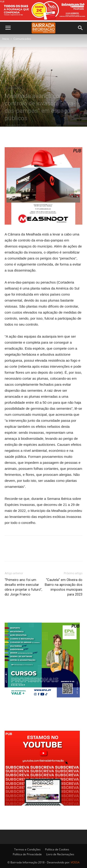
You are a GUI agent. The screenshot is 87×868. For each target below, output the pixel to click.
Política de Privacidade (27, 854)
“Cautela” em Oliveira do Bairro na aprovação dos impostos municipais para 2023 (64, 587)
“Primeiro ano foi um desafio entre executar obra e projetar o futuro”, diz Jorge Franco (23, 587)
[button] (81, 28)
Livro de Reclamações (60, 854)
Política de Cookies (57, 849)
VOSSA (75, 862)
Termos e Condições (27, 849)
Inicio (6, 39)
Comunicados (22, 39)
